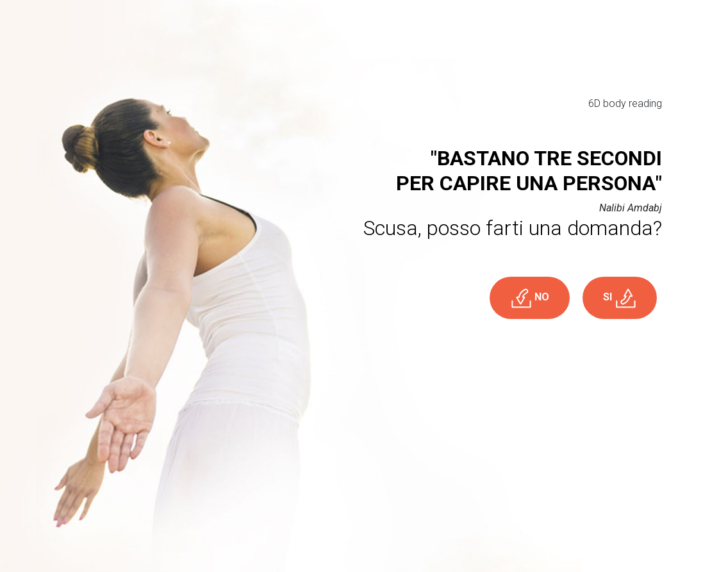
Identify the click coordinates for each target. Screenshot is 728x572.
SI (620, 298)
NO (530, 298)
